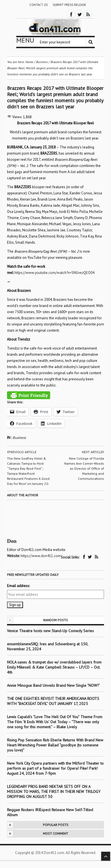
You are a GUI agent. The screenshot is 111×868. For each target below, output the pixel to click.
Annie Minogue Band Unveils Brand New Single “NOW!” (53, 685)
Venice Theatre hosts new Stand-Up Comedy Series (50, 631)
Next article (93, 452)
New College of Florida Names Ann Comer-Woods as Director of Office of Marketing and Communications (84, 468)
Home (29, 62)
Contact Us (39, 5)
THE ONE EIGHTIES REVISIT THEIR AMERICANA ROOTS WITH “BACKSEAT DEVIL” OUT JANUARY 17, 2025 (53, 701)
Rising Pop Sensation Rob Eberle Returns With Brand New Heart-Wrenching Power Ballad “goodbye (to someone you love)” (55, 745)
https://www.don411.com (41, 556)
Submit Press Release (69, 5)
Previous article (22, 452)
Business (19, 438)
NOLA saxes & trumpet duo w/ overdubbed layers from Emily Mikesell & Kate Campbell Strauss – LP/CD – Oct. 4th (54, 667)
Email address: (18, 586)
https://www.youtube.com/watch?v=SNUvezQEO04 (55, 273)
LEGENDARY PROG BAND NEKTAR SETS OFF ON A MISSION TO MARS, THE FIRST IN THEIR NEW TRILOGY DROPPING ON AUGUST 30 (54, 792)
